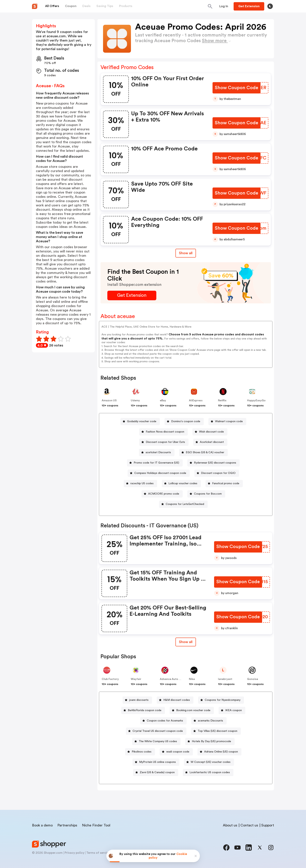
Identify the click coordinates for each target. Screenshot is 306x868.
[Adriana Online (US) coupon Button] (219, 752)
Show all (186, 642)
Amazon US (109, 401)
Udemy (135, 401)
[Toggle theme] (270, 6)
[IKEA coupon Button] (232, 710)
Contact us (249, 825)
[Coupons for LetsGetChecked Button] (183, 504)
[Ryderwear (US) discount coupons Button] (213, 463)
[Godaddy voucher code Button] (140, 422)
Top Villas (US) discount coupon (217, 731)
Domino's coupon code (186, 421)
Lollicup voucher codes (183, 483)
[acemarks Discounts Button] (209, 721)
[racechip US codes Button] (140, 484)
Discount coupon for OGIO (218, 473)
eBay (163, 401)
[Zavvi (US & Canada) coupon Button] (156, 772)
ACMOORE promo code (164, 494)
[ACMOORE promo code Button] (162, 494)
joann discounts (139, 700)
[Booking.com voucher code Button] (192, 710)
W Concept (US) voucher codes (211, 762)
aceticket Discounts (158, 452)
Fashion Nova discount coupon (165, 432)
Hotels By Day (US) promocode (211, 741)
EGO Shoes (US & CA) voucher (205, 452)
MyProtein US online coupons (157, 762)
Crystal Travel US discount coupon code (158, 731)
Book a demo (42, 825)
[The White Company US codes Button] (156, 741)
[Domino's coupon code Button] (184, 422)
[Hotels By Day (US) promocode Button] (210, 741)
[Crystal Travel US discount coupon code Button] (156, 731)
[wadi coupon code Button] (176, 752)
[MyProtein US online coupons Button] (156, 762)
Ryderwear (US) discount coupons (215, 463)
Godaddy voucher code (142, 421)
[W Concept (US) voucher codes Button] (209, 762)
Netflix (222, 401)
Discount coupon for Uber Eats (165, 442)
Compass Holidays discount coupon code (160, 473)
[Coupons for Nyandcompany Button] (221, 700)
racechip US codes (142, 483)
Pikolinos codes (142, 752)
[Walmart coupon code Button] (227, 422)
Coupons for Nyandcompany (223, 700)
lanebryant (225, 679)
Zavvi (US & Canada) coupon (157, 772)
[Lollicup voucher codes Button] (181, 484)
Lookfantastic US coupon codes (210, 772)
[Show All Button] (186, 642)
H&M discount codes (177, 700)
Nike (192, 679)
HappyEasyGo (256, 401)
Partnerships (67, 825)
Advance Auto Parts (173, 679)
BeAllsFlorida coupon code (145, 710)
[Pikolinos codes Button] (140, 752)
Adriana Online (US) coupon (221, 752)
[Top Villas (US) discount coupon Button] (216, 731)
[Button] (224, 6)
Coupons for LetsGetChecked (185, 504)
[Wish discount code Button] (210, 432)
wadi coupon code (178, 752)
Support (268, 825)
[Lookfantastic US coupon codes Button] (208, 772)
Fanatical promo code (226, 483)
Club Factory (110, 679)
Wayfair (136, 679)
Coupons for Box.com (208, 494)
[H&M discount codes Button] (175, 700)
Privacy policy (74, 853)
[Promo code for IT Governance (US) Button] (155, 463)
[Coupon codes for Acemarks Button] (163, 721)
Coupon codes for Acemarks (165, 721)
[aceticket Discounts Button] (157, 453)
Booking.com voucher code (193, 710)
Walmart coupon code (229, 421)
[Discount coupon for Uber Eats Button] (164, 442)
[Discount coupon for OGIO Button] (217, 473)
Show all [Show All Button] (186, 253)
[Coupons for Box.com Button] (206, 494)
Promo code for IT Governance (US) (156, 463)
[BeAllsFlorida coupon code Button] (143, 710)
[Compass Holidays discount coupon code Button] (159, 473)
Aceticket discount (212, 442)
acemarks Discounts (210, 721)
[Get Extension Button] (132, 295)
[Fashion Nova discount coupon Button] (163, 432)
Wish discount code (211, 432)
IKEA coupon (234, 710)
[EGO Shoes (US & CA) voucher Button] (203, 453)
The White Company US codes (158, 741)
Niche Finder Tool (96, 825)
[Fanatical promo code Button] (224, 484)
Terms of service (98, 853)
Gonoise (253, 679)
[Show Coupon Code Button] (237, 88)
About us (230, 825)
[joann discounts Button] (137, 700)
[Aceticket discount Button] (210, 442)
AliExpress (196, 401)
